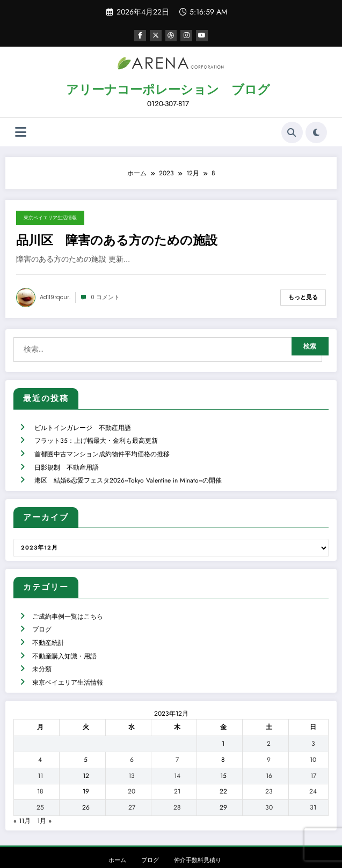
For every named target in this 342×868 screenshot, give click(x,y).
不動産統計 (48, 624)
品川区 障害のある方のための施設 (117, 240)
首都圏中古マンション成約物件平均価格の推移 (101, 443)
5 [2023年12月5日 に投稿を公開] (86, 736)
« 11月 (22, 797)
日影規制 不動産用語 (66, 455)
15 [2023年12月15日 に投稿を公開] (223, 752)
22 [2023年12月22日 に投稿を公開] (223, 768)
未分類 (41, 647)
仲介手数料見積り (198, 837)
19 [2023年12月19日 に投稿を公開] (86, 768)
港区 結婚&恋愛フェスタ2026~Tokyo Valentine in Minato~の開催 (128, 466)
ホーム (117, 837)
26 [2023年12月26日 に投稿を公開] (86, 784)
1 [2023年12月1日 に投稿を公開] (223, 720)
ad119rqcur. (55, 296)
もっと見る (303, 296)
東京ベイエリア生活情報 (50, 217)
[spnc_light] (316, 131)
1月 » (44, 797)
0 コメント (105, 296)
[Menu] (21, 132)
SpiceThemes (258, 852)
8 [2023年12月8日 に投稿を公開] (223, 736)
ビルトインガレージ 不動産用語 (82, 420)
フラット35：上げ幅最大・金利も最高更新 (96, 432)
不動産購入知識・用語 (64, 636)
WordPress (161, 852)
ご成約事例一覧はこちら (67, 601)
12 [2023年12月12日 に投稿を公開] (86, 752)
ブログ (41, 612)
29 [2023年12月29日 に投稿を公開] (223, 784)
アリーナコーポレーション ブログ (168, 89)
